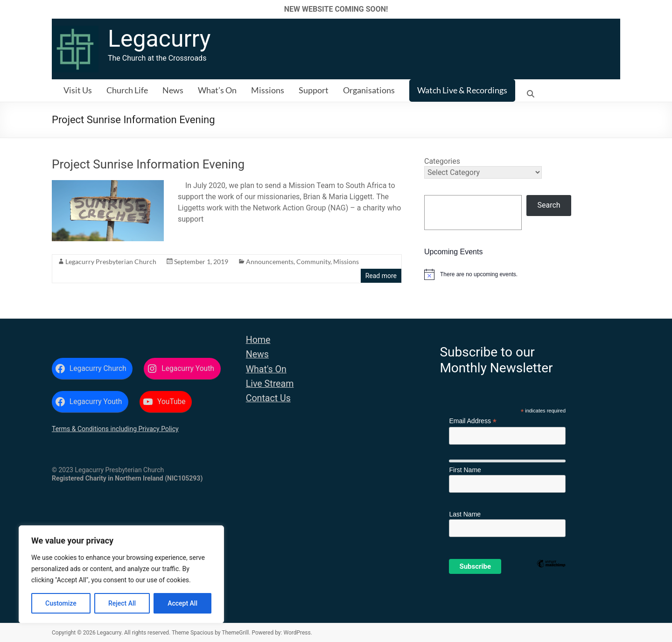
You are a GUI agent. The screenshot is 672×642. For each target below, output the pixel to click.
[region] (121, 574)
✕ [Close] (662, 9)
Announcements (270, 262)
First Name (465, 470)
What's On (266, 369)
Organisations (369, 90)
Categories (442, 161)
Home (258, 340)
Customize (61, 603)
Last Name (465, 514)
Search (549, 205)
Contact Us (268, 398)
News (173, 90)
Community (313, 262)
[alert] (522, 274)
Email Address (473, 421)
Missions (268, 90)
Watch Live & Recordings (462, 90)
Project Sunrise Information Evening (148, 164)
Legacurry (159, 39)
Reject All (122, 603)
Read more (381, 276)
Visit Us (78, 90)
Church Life (127, 90)
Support (314, 90)
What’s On (217, 90)
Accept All (182, 603)
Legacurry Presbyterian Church (111, 262)
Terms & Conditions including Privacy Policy (115, 429)
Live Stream (270, 384)
